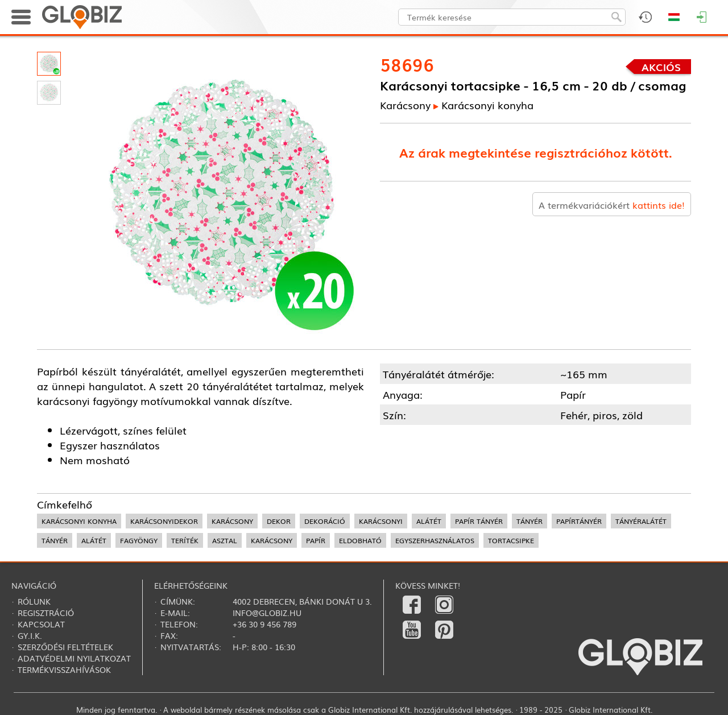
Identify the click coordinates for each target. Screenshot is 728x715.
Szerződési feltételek (65, 647)
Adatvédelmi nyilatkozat (74, 658)
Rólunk (34, 601)
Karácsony (405, 105)
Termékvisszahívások (64, 669)
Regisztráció (46, 613)
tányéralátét (641, 521)
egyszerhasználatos (435, 540)
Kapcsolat (41, 624)
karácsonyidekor (164, 521)
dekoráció (325, 521)
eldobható (360, 540)
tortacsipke (511, 540)
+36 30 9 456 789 (264, 624)
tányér (530, 521)
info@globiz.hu (267, 613)
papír (316, 540)
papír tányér (479, 521)
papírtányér (579, 521)
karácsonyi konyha (79, 521)
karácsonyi (381, 521)
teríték (185, 540)
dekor (279, 521)
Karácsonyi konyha (487, 105)
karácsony (232, 521)
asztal (225, 540)
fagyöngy (139, 540)
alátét (429, 521)
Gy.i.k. (30, 635)
